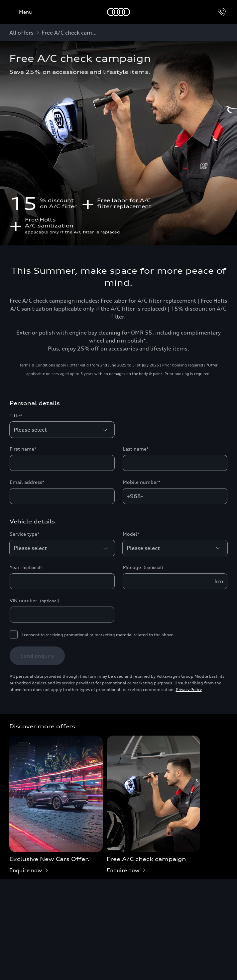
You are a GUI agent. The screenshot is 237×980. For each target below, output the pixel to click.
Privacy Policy (189, 690)
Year (26, 567)
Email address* (27, 482)
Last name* (136, 449)
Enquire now (30, 870)
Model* (131, 534)
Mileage (143, 567)
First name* (23, 449)
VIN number (35, 601)
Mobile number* (142, 482)
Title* (16, 416)
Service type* (25, 534)
